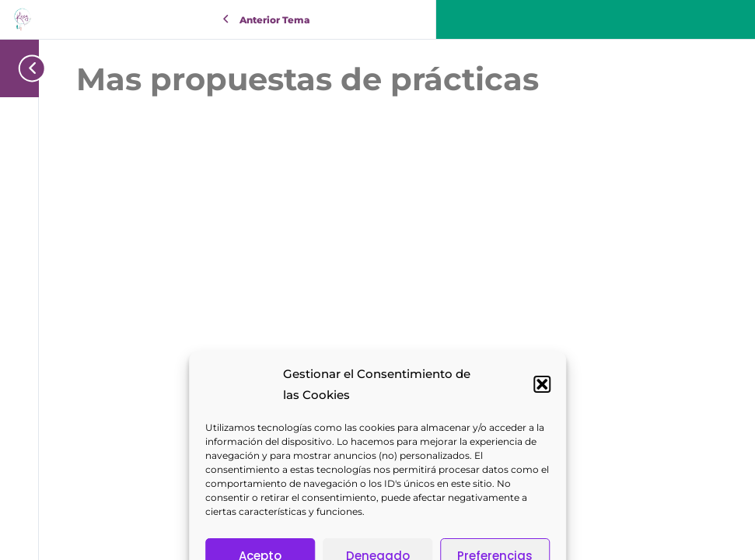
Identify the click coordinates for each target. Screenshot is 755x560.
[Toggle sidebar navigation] (27, 68)
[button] (542, 505)
